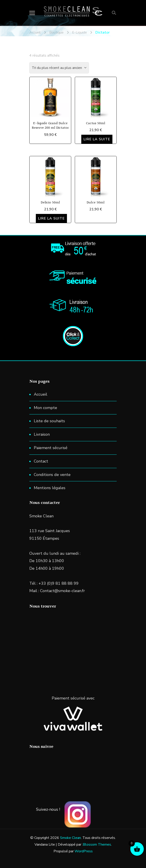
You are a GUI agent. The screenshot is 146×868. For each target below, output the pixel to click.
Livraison (42, 434)
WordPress (84, 851)
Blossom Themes (97, 845)
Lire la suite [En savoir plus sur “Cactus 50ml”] (97, 139)
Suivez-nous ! (48, 809)
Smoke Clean (70, 838)
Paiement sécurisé (51, 448)
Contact (41, 461)
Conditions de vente (52, 475)
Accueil (41, 394)
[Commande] (59, 68)
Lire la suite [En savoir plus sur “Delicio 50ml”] (51, 218)
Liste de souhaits (49, 421)
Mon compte (45, 408)
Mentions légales (50, 488)
